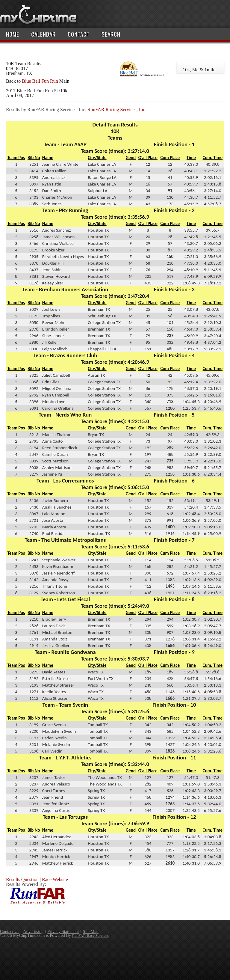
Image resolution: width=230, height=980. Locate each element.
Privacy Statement (63, 931)
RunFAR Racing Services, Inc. (117, 110)
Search (111, 34)
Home (13, 34)
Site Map (90, 931)
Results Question (22, 879)
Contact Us (10, 931)
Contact (79, 34)
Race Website (55, 879)
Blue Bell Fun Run (40, 81)
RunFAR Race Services (90, 935)
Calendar (43, 34)
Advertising (33, 931)
